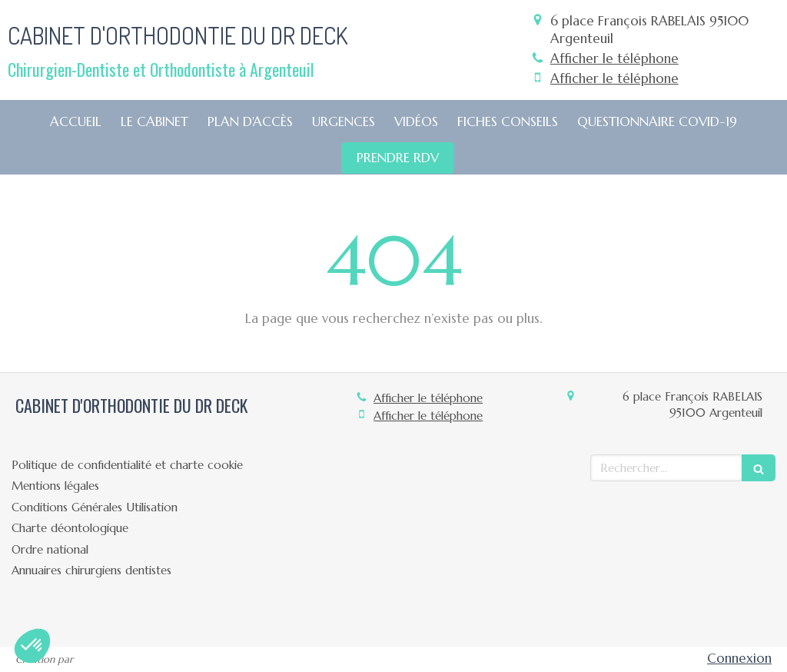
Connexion (739, 658)
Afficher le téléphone (614, 58)
